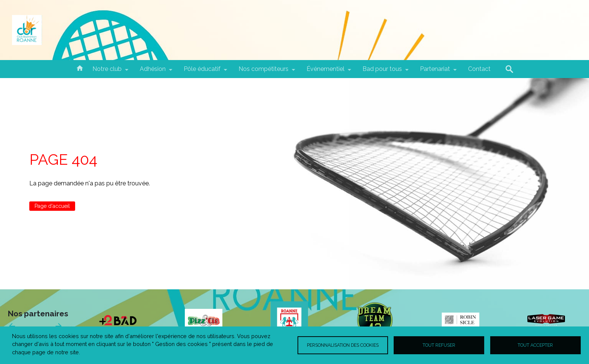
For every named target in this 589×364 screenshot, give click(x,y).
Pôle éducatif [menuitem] (202, 72)
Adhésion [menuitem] (153, 72)
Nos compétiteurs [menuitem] (264, 72)
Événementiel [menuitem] (325, 72)
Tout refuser (439, 345)
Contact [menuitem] (479, 69)
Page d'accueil (52, 206)
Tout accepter (535, 345)
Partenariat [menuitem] (435, 72)
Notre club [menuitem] (107, 72)
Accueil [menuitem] (80, 68)
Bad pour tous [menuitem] (382, 72)
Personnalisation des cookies (343, 345)
